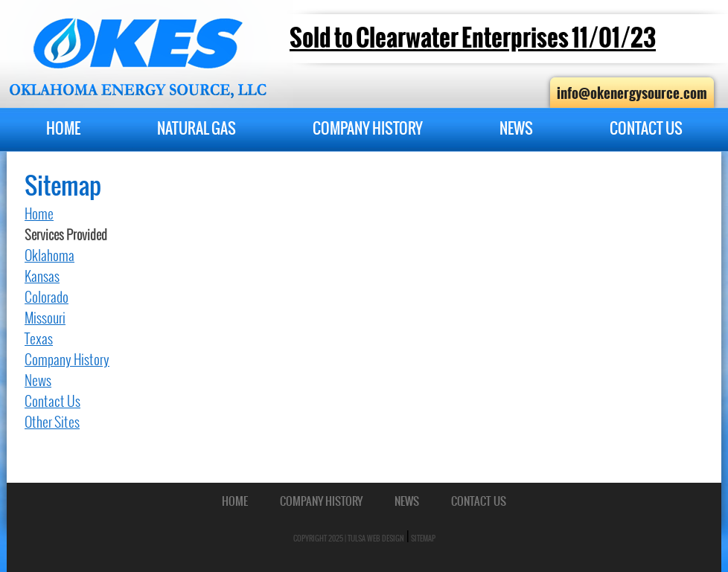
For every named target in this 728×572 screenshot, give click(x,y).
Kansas (42, 276)
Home (63, 128)
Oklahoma (50, 256)
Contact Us (646, 128)
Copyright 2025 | (320, 538)
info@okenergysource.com (632, 93)
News (516, 128)
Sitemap (423, 538)
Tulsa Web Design (376, 538)
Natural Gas (197, 128)
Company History (368, 128)
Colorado (47, 297)
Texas (39, 339)
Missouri (45, 318)
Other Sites (52, 422)
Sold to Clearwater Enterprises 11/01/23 (473, 38)
